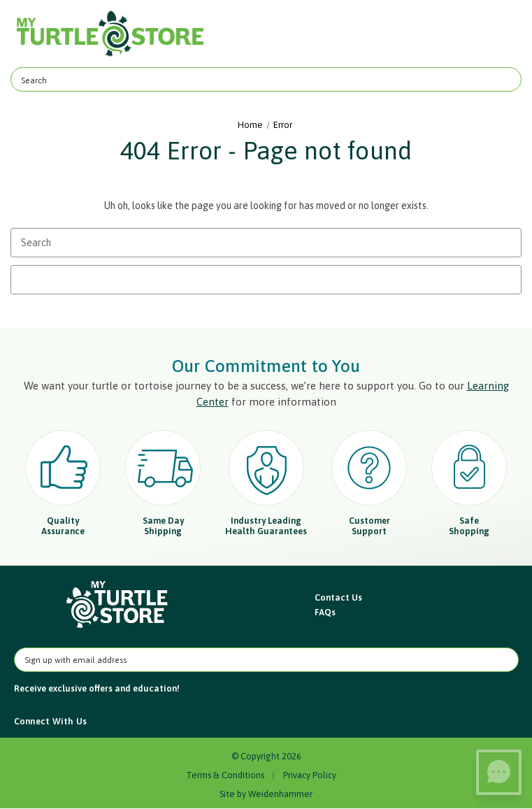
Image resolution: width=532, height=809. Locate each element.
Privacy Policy (310, 775)
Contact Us (338, 597)
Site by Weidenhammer (266, 794)
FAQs (325, 612)
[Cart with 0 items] (502, 34)
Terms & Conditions (225, 775)
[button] (118, 605)
